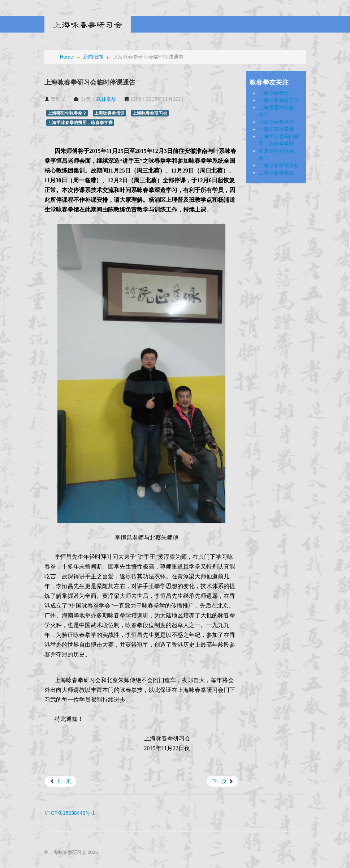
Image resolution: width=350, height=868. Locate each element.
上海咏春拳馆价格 (279, 165)
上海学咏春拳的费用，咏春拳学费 (80, 123)
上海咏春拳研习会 (150, 113)
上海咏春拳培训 (109, 113)
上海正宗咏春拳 (276, 129)
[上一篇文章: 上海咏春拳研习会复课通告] (61, 781)
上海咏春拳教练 (276, 173)
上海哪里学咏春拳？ (67, 113)
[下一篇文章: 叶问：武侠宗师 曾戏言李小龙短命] (222, 781)
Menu (301, 25)
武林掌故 (106, 99)
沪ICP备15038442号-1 (70, 813)
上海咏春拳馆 (274, 93)
